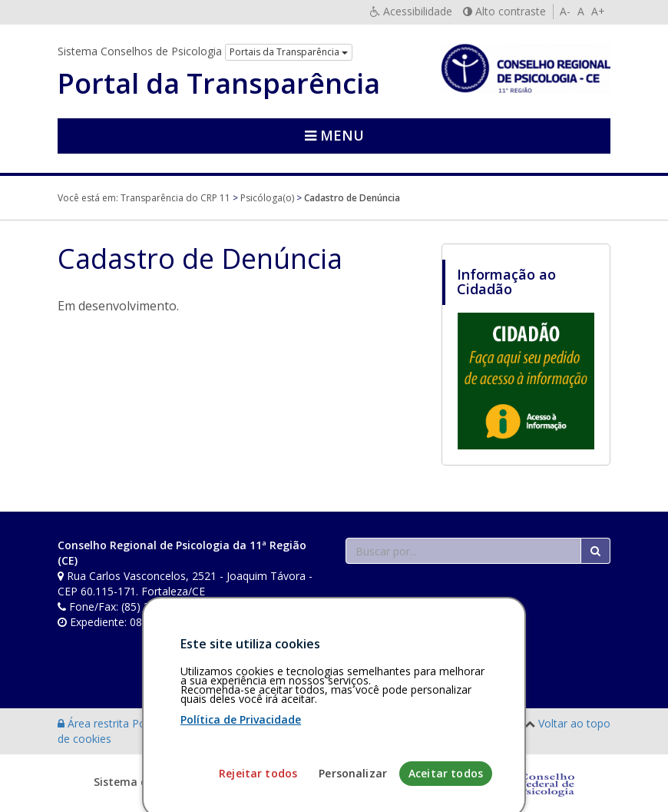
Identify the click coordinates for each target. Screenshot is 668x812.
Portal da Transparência (219, 84)
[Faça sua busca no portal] (463, 551)
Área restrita (95, 723)
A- (565, 11)
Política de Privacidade (241, 773)
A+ (598, 11)
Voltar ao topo (574, 723)
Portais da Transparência (289, 52)
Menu (334, 135)
